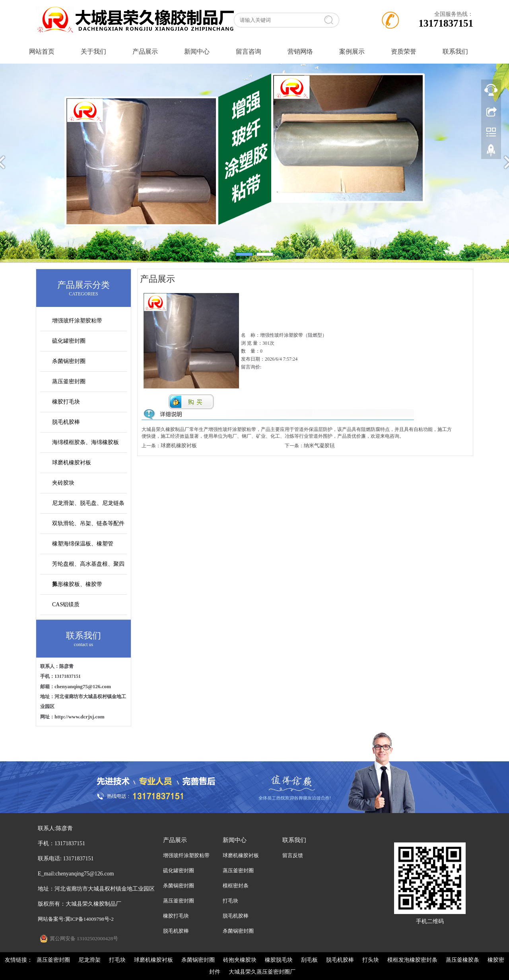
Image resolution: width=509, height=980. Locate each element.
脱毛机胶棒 (66, 422)
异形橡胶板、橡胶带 (77, 584)
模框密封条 (236, 886)
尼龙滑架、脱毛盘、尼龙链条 (88, 503)
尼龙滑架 (89, 960)
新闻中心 (197, 51)
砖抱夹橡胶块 (240, 960)
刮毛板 (309, 960)
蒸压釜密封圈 (69, 381)
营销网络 (300, 51)
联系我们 (455, 51)
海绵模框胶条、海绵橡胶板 (85, 442)
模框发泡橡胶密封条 (412, 960)
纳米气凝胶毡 (319, 445)
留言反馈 (293, 855)
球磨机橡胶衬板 (72, 463)
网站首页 (42, 51)
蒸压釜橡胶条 (462, 960)
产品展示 (145, 51)
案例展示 (352, 51)
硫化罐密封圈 (69, 341)
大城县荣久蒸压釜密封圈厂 (262, 972)
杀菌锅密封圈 (69, 361)
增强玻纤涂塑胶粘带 (77, 321)
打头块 (371, 960)
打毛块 (230, 901)
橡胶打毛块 (66, 402)
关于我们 (93, 51)
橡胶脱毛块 (279, 960)
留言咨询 (249, 51)
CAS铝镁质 (66, 604)
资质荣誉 (404, 51)
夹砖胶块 (63, 483)
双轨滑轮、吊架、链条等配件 (88, 523)
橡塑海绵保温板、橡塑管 (83, 544)
